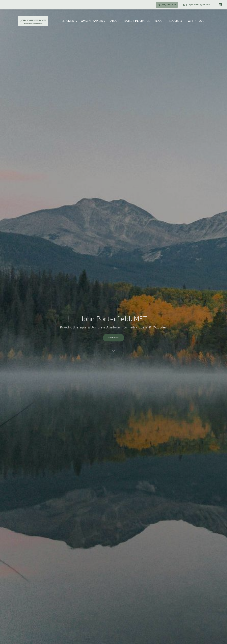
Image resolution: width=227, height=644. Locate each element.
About (115, 21)
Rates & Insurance (137, 21)
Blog (159, 21)
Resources (175, 21)
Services (68, 21)
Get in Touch (197, 21)
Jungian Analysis (93, 21)
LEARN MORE (113, 336)
